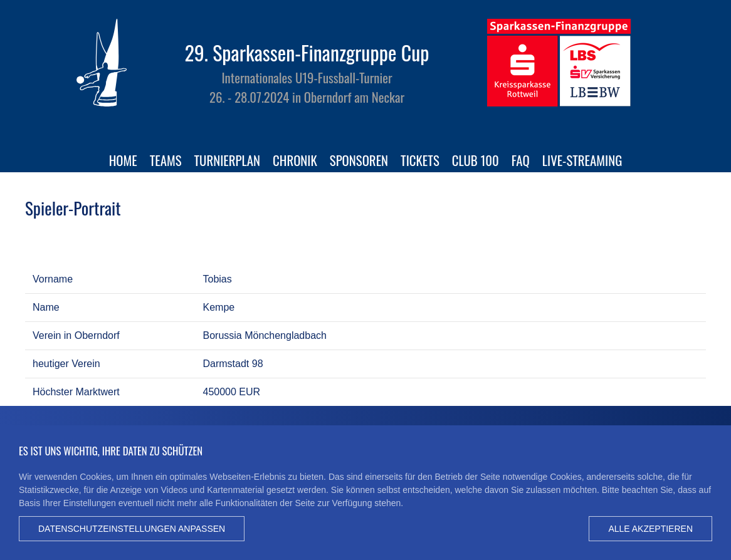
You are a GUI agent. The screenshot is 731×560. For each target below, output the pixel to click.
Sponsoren (359, 160)
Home (123, 160)
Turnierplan (228, 160)
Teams (166, 160)
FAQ (521, 160)
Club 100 (476, 160)
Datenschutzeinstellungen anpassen (132, 529)
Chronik (295, 160)
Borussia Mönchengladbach (265, 335)
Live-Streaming (582, 160)
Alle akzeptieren (650, 529)
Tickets (420, 160)
